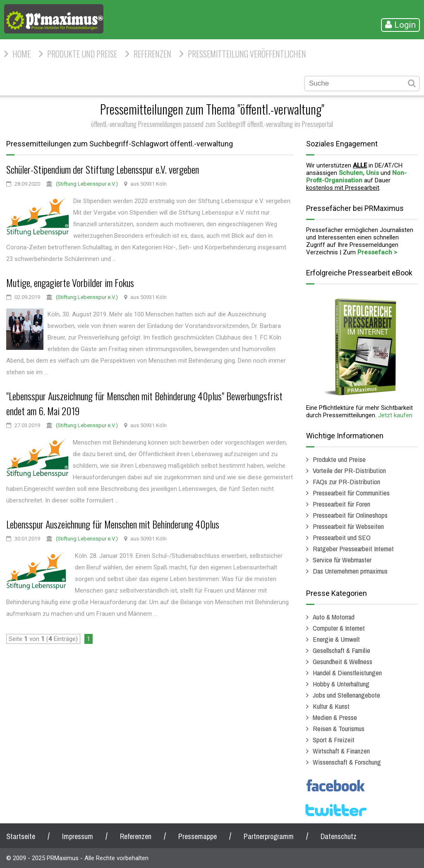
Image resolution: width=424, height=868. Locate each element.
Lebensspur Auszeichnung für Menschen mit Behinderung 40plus (113, 524)
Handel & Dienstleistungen (347, 673)
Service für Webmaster (342, 560)
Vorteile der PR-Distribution (349, 470)
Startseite (21, 836)
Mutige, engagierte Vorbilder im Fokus (70, 282)
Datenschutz (339, 836)
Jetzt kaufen (395, 415)
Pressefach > (377, 252)
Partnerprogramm (269, 836)
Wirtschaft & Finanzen (341, 751)
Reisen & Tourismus (339, 728)
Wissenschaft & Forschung (347, 762)
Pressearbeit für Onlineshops (350, 515)
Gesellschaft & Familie (341, 650)
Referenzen (152, 54)
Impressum (78, 836)
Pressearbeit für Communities (351, 493)
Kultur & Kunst (331, 706)
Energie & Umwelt (336, 639)
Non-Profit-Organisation (356, 177)
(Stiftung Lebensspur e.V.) (87, 184)
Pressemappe (198, 836)
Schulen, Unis (359, 173)
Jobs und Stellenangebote (346, 695)
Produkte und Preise (82, 54)
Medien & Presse (335, 717)
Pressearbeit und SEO (342, 537)
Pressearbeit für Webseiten (348, 526)
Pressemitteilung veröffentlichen (247, 54)
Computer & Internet (339, 628)
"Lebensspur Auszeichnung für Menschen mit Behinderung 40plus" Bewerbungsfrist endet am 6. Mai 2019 (144, 403)
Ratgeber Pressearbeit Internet (353, 549)
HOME (22, 54)
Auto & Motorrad (334, 617)
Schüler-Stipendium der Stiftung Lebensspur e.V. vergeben (103, 169)
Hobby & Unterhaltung (341, 684)
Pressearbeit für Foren (341, 504)
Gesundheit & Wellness (343, 661)
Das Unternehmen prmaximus (350, 571)
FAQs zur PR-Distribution (346, 482)
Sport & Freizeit (334, 740)
